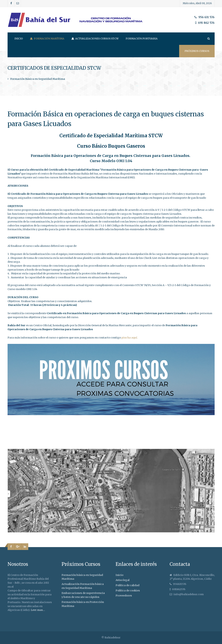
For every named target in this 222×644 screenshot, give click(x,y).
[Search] (208, 39)
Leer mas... (38, 610)
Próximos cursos (197, 51)
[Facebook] (11, 3)
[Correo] (18, 3)
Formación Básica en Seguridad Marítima (38, 79)
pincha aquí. (130, 338)
